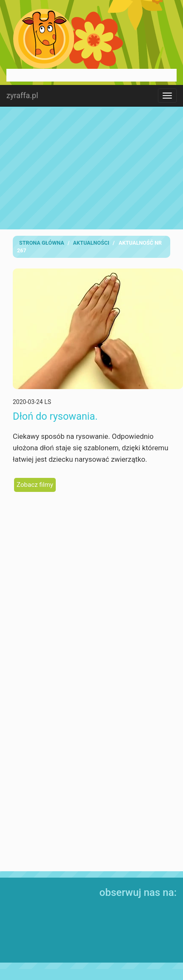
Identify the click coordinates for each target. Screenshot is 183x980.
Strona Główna (42, 243)
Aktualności (91, 243)
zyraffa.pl (22, 95)
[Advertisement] (91, 168)
